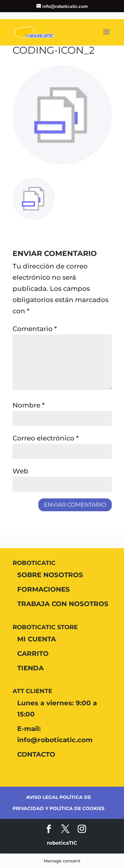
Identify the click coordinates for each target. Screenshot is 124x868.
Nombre (29, 405)
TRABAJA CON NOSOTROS (63, 604)
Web (21, 471)
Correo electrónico (46, 438)
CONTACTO (36, 754)
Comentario (35, 329)
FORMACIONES (43, 589)
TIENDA (30, 668)
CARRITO (33, 654)
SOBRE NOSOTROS (50, 575)
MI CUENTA (37, 639)
